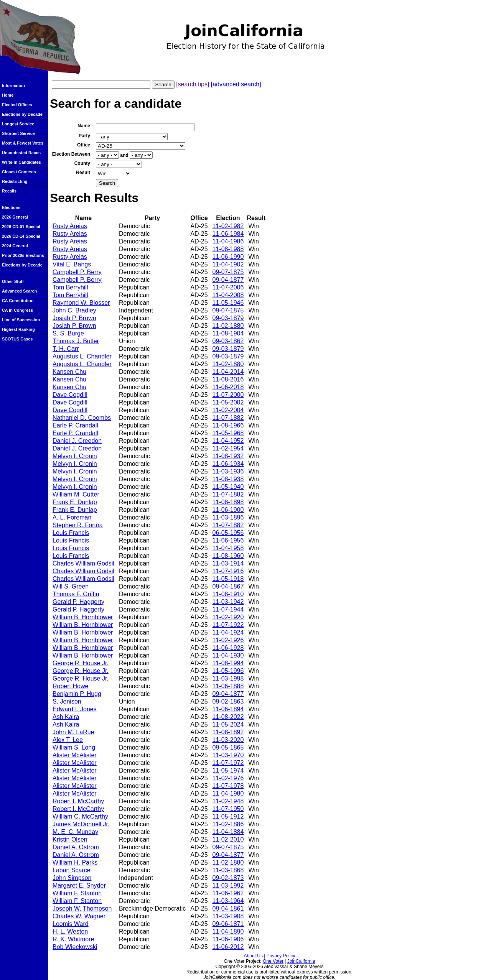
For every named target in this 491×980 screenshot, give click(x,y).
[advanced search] (236, 84)
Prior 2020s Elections (23, 255)
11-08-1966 (228, 425)
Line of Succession (21, 320)
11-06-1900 (228, 510)
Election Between (71, 154)
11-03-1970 (228, 755)
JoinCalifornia (301, 961)
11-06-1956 (228, 540)
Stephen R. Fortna (78, 525)
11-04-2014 (228, 372)
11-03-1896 (228, 517)
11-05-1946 (228, 303)
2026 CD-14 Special (21, 236)
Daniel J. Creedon (77, 441)
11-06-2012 (228, 947)
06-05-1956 (228, 533)
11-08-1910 (228, 594)
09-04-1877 (228, 280)
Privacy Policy (281, 956)
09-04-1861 (228, 908)
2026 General (15, 217)
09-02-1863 (228, 701)
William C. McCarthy (80, 816)
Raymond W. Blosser (81, 303)
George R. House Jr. (81, 663)
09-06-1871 (228, 924)
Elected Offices (17, 105)
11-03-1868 (228, 870)
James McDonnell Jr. (81, 824)
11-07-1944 (228, 609)
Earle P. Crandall (75, 425)
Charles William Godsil (83, 563)
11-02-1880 (228, 326)
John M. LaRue (73, 732)
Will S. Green (71, 586)
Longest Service (18, 124)
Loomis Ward (71, 924)
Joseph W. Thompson (82, 908)
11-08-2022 (228, 717)
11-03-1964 (228, 901)
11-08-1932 (228, 456)
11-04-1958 (228, 548)
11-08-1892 (228, 732)
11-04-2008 (228, 295)
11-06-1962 (228, 893)
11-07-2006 (228, 287)
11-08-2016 (228, 379)
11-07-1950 (228, 809)
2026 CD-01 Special (21, 227)
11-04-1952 (228, 441)
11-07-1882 (228, 418)
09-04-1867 (228, 586)
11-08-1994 (228, 663)
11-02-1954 (228, 448)
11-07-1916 (228, 571)
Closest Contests (19, 172)
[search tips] (193, 84)
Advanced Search (19, 291)
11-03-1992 (228, 885)
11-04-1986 (228, 241)
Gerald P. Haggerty (78, 602)
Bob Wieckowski (75, 947)
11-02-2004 (228, 410)
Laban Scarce (72, 870)
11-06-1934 (228, 464)
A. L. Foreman (72, 517)
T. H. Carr (66, 349)
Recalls (9, 191)
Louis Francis (71, 533)
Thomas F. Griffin (76, 594)
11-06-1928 (228, 648)
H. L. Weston (70, 931)
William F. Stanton (77, 893)
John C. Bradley (74, 310)
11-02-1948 (228, 801)
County (82, 163)
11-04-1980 (228, 793)
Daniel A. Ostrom (76, 847)
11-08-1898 (228, 502)
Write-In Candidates (21, 162)
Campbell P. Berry (77, 272)
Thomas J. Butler (76, 341)
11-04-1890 (228, 931)
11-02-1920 (228, 617)
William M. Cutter (76, 494)
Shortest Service (18, 133)
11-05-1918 (228, 579)
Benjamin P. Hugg (77, 694)
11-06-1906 (228, 939)
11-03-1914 (228, 563)
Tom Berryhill (70, 287)
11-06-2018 (228, 387)
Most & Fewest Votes (23, 143)
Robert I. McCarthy (78, 801)
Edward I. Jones (75, 709)
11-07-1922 (228, 625)
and (124, 155)
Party (84, 136)
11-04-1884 (228, 832)
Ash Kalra (66, 717)
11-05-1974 (228, 770)
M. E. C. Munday (75, 832)
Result (83, 173)
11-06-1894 (228, 709)
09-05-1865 (228, 747)
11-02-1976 (228, 778)
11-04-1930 (228, 655)
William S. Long (74, 747)
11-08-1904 (228, 333)
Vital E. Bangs (72, 264)
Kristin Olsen (70, 839)
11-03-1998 (228, 678)
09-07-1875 (228, 272)
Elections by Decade (22, 114)
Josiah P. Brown (74, 318)
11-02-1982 (228, 226)
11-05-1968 (228, 433)
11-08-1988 (228, 249)
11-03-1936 (228, 471)
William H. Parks (75, 862)
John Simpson (72, 878)
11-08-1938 (228, 479)
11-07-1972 (228, 763)
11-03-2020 (228, 740)
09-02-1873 (228, 878)
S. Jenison (67, 701)
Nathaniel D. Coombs (82, 418)
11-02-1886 (228, 824)
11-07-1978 (228, 786)
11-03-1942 (228, 602)
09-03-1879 (228, 318)
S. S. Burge (68, 333)
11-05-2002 (228, 402)
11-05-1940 (228, 487)
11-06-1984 (228, 234)
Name (84, 126)
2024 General (15, 246)
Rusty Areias (70, 226)
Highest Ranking (18, 329)
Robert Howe (70, 686)
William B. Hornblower (83, 617)
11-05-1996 (228, 671)
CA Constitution (18, 301)
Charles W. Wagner (79, 916)
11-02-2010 (228, 839)
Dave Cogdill (70, 395)
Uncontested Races (21, 153)
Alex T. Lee (68, 740)
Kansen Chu (69, 372)
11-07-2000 (228, 395)
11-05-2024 (228, 724)
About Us (253, 956)
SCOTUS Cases (17, 339)
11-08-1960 (228, 556)
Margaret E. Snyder (79, 885)
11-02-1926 (228, 640)
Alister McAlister (75, 755)
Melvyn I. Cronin (75, 456)
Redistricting (15, 181)
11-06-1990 (228, 257)
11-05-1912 (228, 816)
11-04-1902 (228, 264)
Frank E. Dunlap (75, 502)
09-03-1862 (228, 341)
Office (84, 145)
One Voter (273, 961)
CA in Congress (17, 310)
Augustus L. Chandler (82, 356)
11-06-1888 (228, 686)
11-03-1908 (228, 916)
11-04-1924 (228, 632)
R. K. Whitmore (73, 939)
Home (8, 95)
